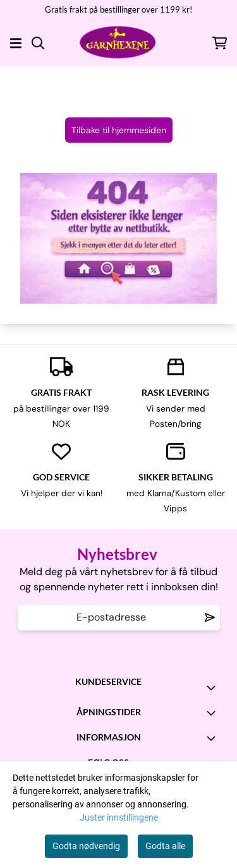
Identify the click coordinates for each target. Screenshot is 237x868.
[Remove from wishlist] (210, 617)
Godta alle (165, 846)
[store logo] (118, 43)
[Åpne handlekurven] (220, 43)
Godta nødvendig (86, 846)
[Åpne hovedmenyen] (16, 43)
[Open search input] (38, 43)
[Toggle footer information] (214, 687)
